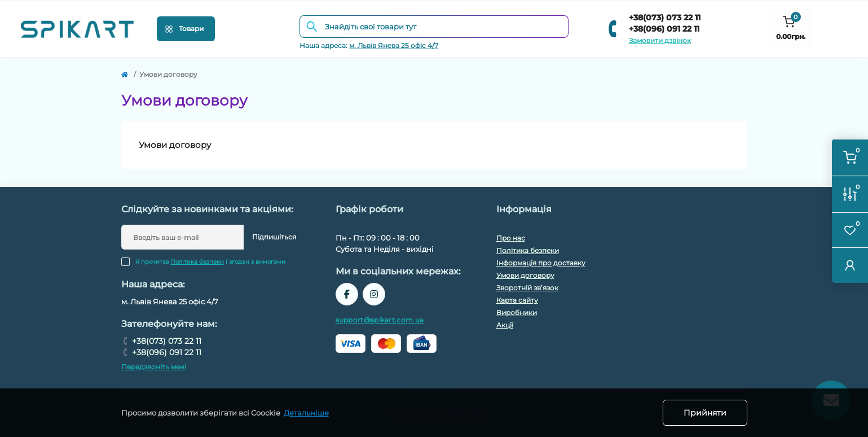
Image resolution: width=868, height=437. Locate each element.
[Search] (312, 27)
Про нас (511, 238)
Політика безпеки (197, 262)
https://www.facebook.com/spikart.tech (347, 294)
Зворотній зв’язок (527, 288)
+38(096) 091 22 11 (664, 29)
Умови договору (525, 275)
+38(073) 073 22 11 (665, 18)
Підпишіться (274, 237)
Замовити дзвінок (660, 40)
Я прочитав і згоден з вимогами (210, 262)
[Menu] (186, 29)
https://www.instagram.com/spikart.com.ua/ (374, 294)
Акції (505, 325)
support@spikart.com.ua (380, 320)
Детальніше (306, 413)
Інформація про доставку (541, 263)
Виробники (517, 313)
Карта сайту (517, 300)
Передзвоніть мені (154, 367)
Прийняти (705, 413)
